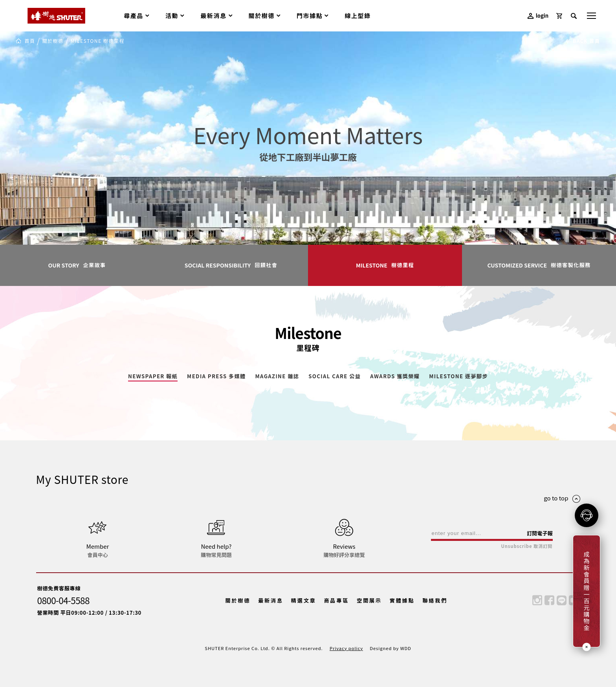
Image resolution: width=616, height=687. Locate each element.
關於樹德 (53, 41)
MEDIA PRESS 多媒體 (216, 377)
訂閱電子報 (540, 533)
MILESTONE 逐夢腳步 (458, 377)
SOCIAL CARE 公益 (335, 377)
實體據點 (402, 600)
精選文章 (304, 600)
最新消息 (271, 600)
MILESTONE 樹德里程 (98, 41)
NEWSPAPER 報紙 (153, 377)
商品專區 (336, 600)
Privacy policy (346, 648)
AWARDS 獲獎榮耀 (395, 377)
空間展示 (369, 600)
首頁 (30, 41)
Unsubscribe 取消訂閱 (527, 546)
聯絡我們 (435, 600)
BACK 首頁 (582, 41)
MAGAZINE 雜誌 (277, 377)
